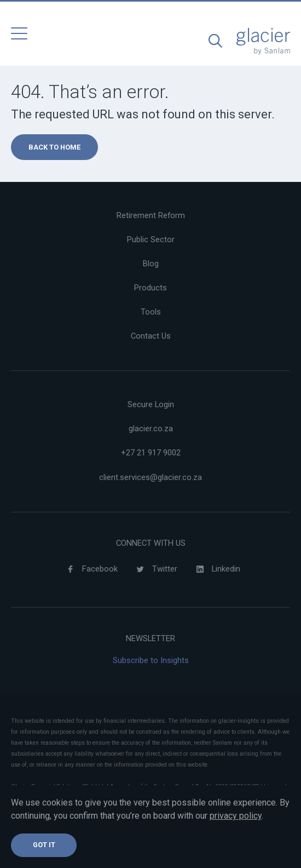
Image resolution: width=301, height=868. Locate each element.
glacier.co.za (151, 429)
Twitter (154, 570)
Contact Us (151, 336)
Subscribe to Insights (151, 660)
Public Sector (151, 239)
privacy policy (236, 816)
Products (150, 288)
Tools (151, 312)
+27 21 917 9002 (151, 453)
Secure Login (151, 404)
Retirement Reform (151, 215)
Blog (151, 264)
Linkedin (215, 570)
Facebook (89, 570)
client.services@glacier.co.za (150, 477)
